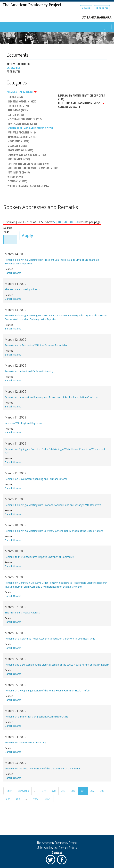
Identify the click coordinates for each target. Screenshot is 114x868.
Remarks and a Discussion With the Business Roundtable (36, 345)
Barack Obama (13, 273)
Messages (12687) (17, 146)
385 (18, 799)
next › (36, 799)
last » (48, 799)
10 (59, 222)
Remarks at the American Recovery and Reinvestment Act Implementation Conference (52, 397)
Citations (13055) (17, 182)
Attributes (14, 72)
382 (92, 791)
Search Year (8, 230)
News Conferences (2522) (22, 124)
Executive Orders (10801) (22, 102)
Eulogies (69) (15, 97)
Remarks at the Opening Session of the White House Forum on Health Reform (48, 691)
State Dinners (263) (19, 159)
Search (102, 8)
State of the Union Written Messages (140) (33, 168)
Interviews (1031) (18, 111)
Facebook (63, 861)
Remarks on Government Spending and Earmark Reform (36, 479)
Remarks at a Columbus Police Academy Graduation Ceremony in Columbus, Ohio (50, 639)
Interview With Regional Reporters (23, 423)
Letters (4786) (16, 115)
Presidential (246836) (22, 92)
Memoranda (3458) (18, 141)
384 (8, 799)
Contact (57, 853)
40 (71, 222)
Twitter (51, 861)
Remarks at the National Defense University (29, 371)
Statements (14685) (19, 173)
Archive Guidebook (18, 64)
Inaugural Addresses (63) (22, 137)
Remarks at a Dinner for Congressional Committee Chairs (36, 717)
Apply (27, 235)
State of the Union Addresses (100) (28, 164)
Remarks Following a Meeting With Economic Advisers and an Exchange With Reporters (53, 505)
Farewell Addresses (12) (22, 133)
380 (73, 791)
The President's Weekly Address (22, 289)
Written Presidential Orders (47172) (29, 186)
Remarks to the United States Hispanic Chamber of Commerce (39, 557)
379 (63, 791)
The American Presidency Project (32, 5)
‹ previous (23, 791)
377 (44, 791)
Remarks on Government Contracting (25, 742)
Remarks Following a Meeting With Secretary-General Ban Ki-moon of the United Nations (54, 531)
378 (54, 791)
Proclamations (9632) (20, 151)
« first (9, 791)
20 (65, 222)
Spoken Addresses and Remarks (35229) (30, 128)
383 (102, 791)
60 (77, 222)
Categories (13, 68)
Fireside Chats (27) (18, 106)
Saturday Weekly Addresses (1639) (27, 155)
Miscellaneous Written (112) (25, 119)
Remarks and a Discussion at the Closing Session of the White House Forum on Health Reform (57, 665)
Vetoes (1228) (15, 177)
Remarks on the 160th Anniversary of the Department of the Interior (42, 768)
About (86, 8)
